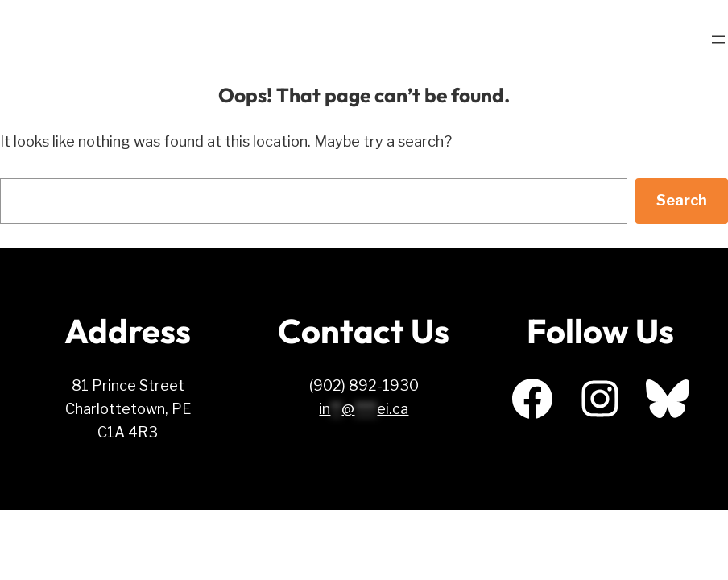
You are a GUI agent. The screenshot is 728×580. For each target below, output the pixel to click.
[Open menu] (718, 39)
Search (682, 200)
